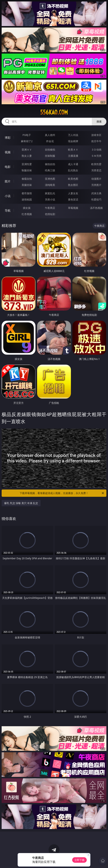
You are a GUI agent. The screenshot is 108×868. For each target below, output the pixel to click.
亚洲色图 (50, 179)
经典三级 (50, 170)
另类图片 (96, 185)
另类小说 (50, 199)
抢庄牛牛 (96, 141)
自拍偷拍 (50, 150)
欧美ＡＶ (73, 150)
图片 (8, 181)
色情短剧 (50, 214)
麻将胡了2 (27, 141)
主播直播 (73, 156)
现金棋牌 (73, 141)
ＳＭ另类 (96, 156)
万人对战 (73, 135)
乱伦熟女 (73, 170)
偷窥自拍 (27, 179)
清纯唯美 (50, 185)
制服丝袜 (27, 170)
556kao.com (54, 112)
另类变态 (96, 170)
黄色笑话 (73, 199)
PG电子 (27, 135)
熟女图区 (73, 185)
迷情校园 (27, 199)
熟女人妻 (27, 156)
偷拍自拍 (50, 164)
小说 (8, 196)
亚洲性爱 (27, 164)
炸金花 (50, 141)
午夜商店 (50, 208)
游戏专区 (96, 135)
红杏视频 (27, 214)
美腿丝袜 (27, 185)
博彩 (8, 138)
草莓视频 (73, 208)
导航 (8, 210)
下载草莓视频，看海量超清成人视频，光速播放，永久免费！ (62, 493)
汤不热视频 (96, 208)
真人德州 (50, 135)
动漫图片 (96, 179)
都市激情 (27, 193)
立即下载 (79, 860)
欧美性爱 (96, 164)
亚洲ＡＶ (27, 150)
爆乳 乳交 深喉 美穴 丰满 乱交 (21, 503)
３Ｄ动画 (96, 150)
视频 (8, 152)
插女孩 (27, 208)
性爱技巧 (96, 199)
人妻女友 (73, 193)
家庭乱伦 (50, 193)
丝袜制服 (50, 156)
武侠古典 (96, 193)
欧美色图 (73, 179)
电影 (8, 167)
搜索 (99, 121)
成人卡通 (73, 164)
